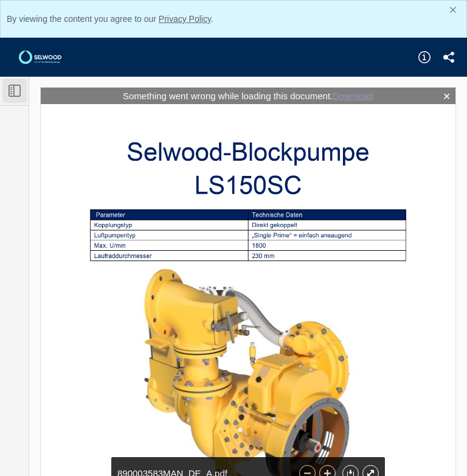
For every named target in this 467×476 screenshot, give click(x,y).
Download (353, 96)
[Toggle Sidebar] (15, 91)
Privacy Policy (185, 19)
